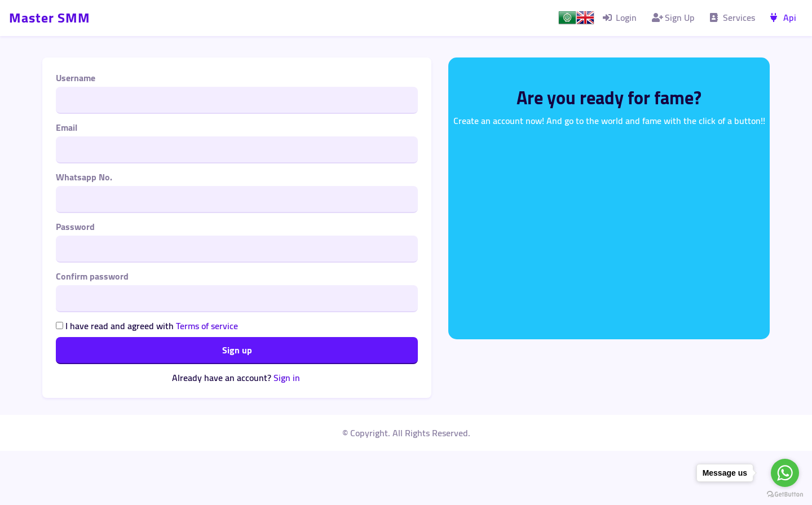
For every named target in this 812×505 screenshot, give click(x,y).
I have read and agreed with (147, 326)
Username (76, 78)
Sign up (237, 350)
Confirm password (92, 276)
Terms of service (207, 326)
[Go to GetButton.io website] (785, 494)
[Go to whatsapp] (785, 473)
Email (67, 127)
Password (75, 227)
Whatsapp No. (84, 177)
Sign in (287, 378)
